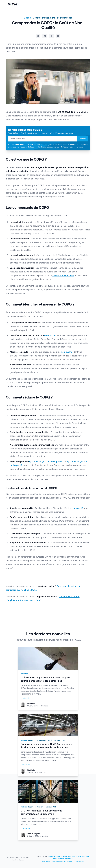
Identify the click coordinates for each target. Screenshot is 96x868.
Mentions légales (18, 860)
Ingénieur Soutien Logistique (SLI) (42, 807)
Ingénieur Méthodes (62, 18)
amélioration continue (63, 275)
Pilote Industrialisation (38, 740)
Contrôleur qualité (42, 18)
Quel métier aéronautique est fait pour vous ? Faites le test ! (63, 861)
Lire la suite (25, 698)
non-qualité (50, 335)
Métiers (28, 18)
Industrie (24, 674)
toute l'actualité (35, 640)
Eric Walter (31, 703)
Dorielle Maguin (33, 834)
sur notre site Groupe (75, 147)
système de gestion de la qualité (46, 461)
